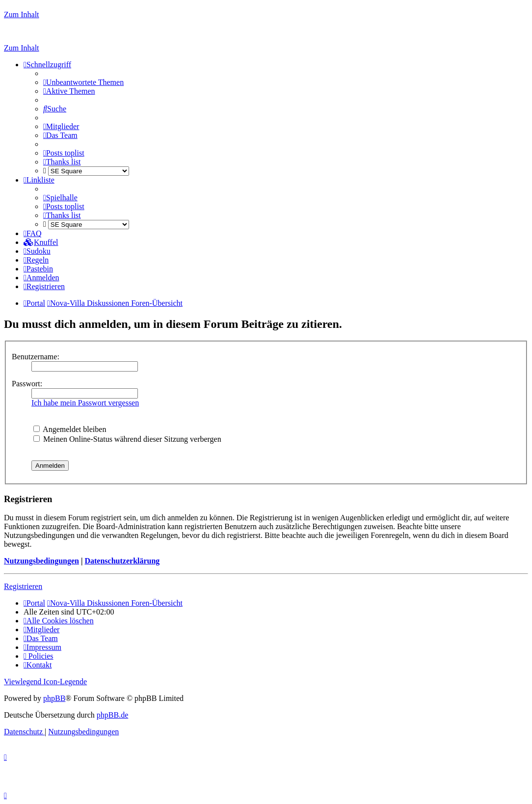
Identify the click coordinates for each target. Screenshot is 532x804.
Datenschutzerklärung (122, 561)
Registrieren (23, 586)
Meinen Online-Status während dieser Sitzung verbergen (127, 439)
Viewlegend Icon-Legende (45, 682)
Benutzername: (36, 357)
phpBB (54, 698)
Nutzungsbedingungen (41, 561)
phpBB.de (112, 715)
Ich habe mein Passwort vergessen (85, 403)
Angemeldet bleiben (70, 429)
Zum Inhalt (22, 14)
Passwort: (27, 384)
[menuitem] (83, 82)
